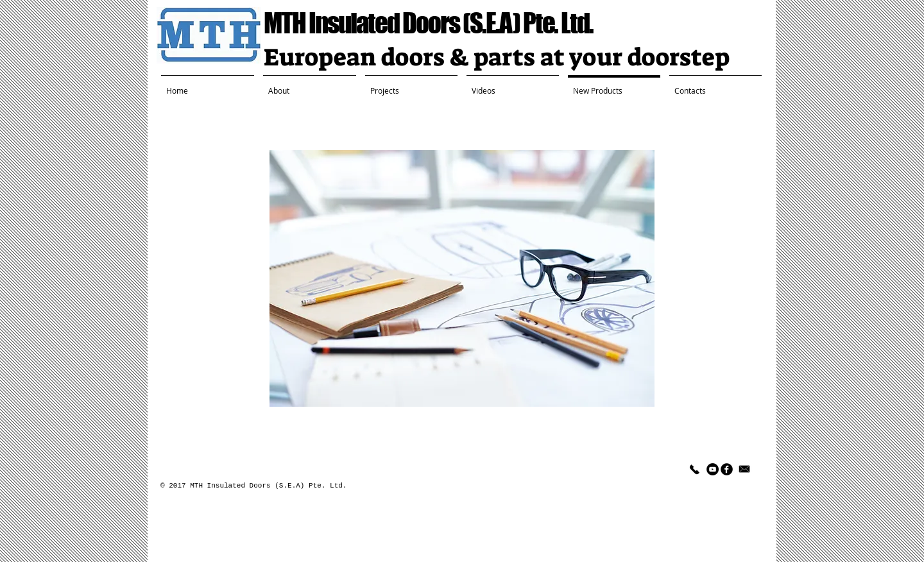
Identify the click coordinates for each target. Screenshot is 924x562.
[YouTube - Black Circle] (713, 469)
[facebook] (727, 469)
